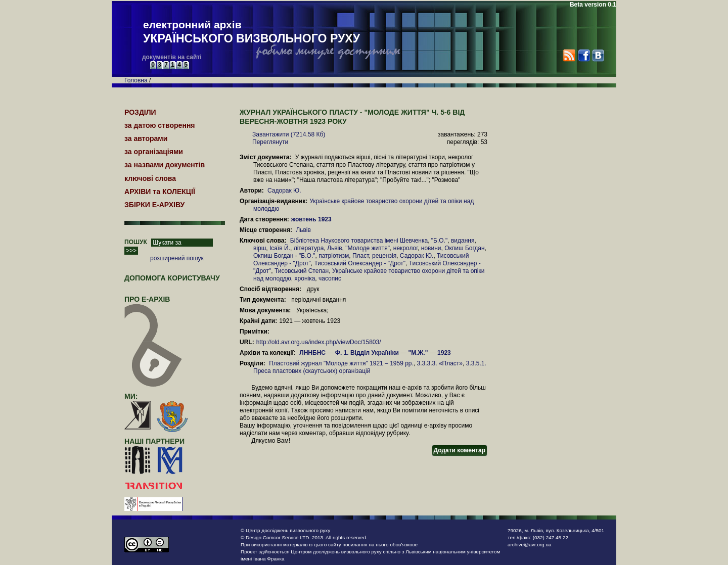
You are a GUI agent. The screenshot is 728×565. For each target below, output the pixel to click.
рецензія (384, 256)
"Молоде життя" (368, 248)
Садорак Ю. (284, 191)
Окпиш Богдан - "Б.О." (284, 256)
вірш (260, 248)
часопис (330, 278)
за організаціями (154, 152)
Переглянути (270, 142)
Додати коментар (460, 450)
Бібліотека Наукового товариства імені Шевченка (359, 241)
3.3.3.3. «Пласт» (440, 363)
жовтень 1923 (312, 219)
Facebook (584, 55)
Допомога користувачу (172, 278)
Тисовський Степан (302, 271)
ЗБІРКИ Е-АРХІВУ (154, 205)
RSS (569, 55)
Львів (303, 230)
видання (463, 241)
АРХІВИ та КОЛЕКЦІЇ (160, 192)
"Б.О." (439, 241)
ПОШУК (136, 242)
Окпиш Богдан (464, 248)
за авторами (146, 138)
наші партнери (154, 441)
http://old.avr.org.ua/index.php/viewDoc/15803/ (319, 342)
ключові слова (150, 178)
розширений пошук (177, 258)
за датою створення (160, 125)
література (309, 248)
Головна (136, 80)
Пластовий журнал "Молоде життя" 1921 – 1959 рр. (341, 363)
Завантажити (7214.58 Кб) (289, 134)
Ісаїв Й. (280, 248)
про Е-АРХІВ (153, 304)
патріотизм (334, 256)
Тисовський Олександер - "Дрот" (360, 263)
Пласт (360, 256)
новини (431, 248)
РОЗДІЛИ (140, 112)
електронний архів (252, 32)
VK (598, 55)
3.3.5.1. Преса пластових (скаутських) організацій (370, 367)
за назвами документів (165, 165)
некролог (405, 248)
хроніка (305, 278)
